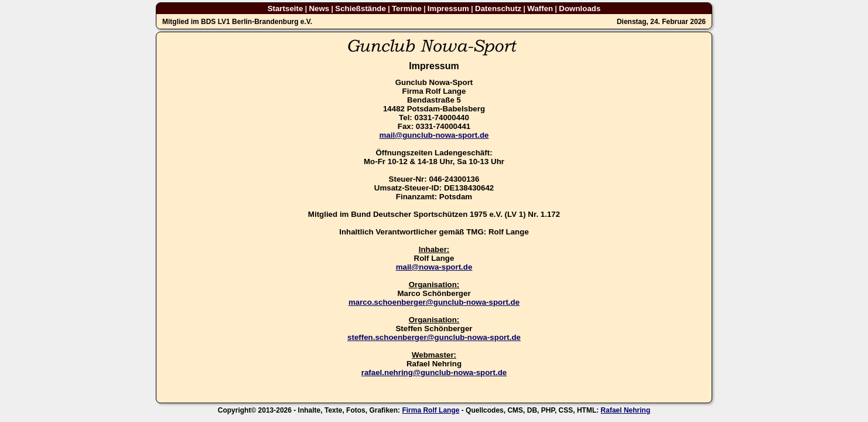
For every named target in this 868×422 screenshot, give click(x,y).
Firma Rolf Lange (430, 410)
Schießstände (360, 8)
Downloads (580, 8)
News (319, 8)
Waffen (540, 8)
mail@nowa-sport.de (434, 267)
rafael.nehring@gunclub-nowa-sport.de (434, 372)
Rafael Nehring (626, 410)
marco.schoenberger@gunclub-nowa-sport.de (434, 302)
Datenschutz (498, 8)
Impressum (448, 8)
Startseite (286, 8)
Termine (407, 8)
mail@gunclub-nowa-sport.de (434, 135)
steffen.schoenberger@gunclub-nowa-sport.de (434, 337)
